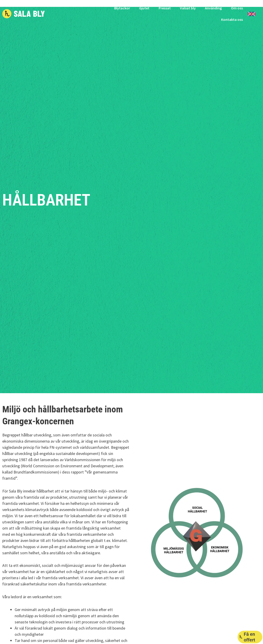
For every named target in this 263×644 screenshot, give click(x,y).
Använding (213, 8)
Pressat (165, 8)
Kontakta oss (232, 19)
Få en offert (249, 637)
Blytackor (122, 8)
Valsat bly (188, 8)
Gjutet (144, 8)
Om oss (237, 8)
